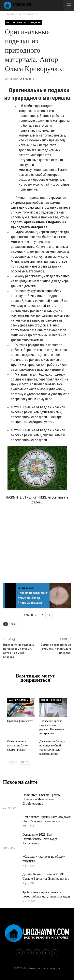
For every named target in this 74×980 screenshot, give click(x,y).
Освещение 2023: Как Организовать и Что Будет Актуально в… (40, 839)
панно (49, 291)
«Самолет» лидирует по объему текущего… (44, 859)
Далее (24, 762)
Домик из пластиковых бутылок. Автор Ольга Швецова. (56, 649)
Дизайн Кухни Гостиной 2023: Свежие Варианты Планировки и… (46, 876)
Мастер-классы (16, 23)
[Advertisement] (37, 545)
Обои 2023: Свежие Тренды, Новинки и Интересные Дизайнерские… (42, 799)
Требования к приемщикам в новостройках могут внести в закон (46, 894)
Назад (13, 762)
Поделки (35, 23)
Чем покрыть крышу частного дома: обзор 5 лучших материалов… (47, 819)
